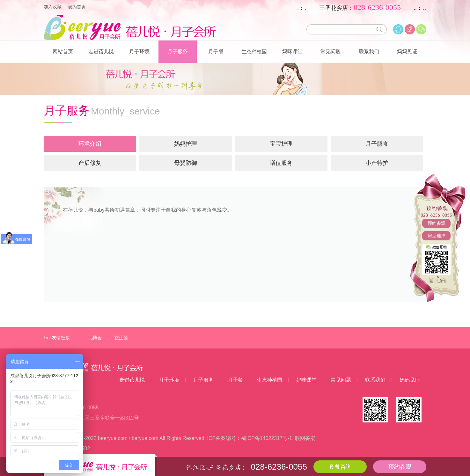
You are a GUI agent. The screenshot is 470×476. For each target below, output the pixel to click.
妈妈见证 (407, 51)
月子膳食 (377, 144)
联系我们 (369, 51)
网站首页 (63, 51)
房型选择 (437, 236)
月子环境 (139, 51)
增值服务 (281, 163)
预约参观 (437, 223)
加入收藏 (53, 7)
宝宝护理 (281, 144)
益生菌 (121, 338)
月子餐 (216, 51)
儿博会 (95, 338)
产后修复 (90, 163)
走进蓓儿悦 (101, 51)
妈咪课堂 (292, 51)
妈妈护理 (186, 144)
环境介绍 (90, 144)
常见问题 (331, 51)
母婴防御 (186, 163)
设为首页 (77, 7)
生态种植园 (254, 51)
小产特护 (377, 163)
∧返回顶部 (438, 279)
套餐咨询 (340, 467)
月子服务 (178, 51)
